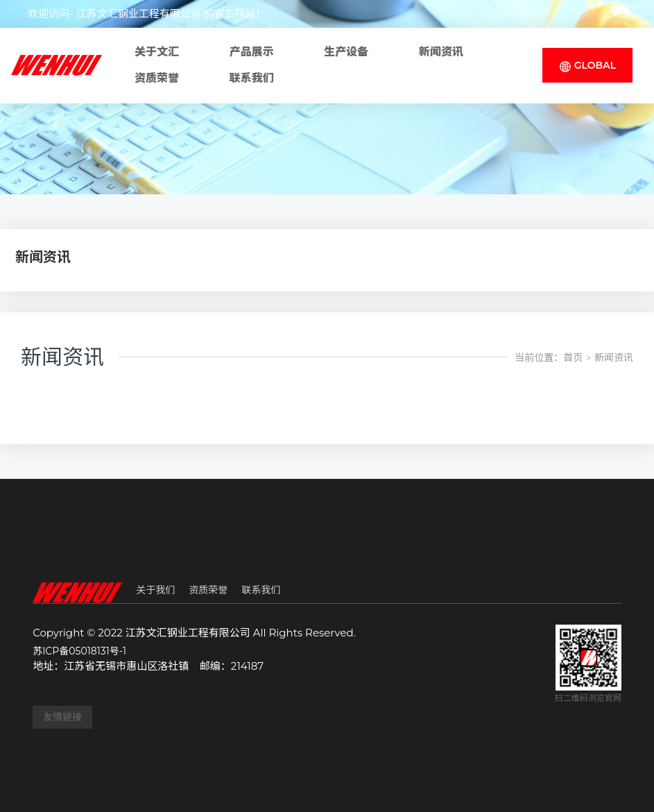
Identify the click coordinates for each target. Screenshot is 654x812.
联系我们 (252, 78)
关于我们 (155, 590)
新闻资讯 (441, 52)
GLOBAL (587, 65)
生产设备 (346, 52)
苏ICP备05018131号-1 (79, 651)
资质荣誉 (157, 78)
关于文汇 (157, 52)
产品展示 (252, 52)
